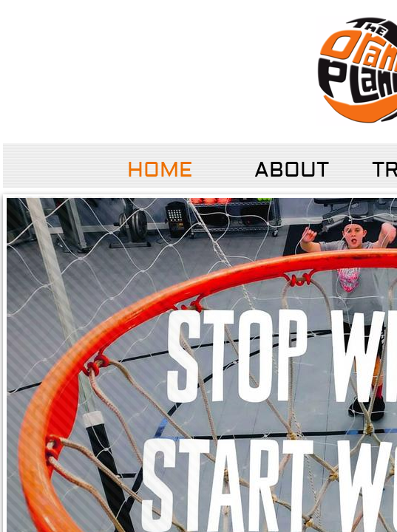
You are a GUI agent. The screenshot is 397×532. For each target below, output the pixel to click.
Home (160, 170)
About (292, 170)
